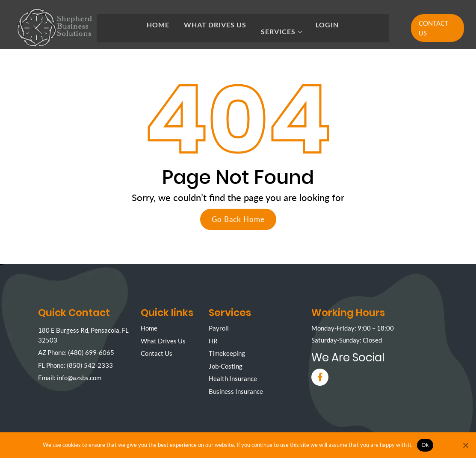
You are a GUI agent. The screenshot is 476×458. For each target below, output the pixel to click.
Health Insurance (233, 378)
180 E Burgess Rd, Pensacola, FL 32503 (83, 335)
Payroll (219, 328)
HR (213, 341)
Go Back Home (238, 219)
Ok (425, 445)
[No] (465, 445)
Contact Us (434, 28)
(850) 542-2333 (90, 365)
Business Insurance (236, 391)
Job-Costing (226, 366)
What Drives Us (215, 25)
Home (158, 25)
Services (278, 31)
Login (327, 25)
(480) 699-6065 (91, 352)
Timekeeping (227, 353)
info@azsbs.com (79, 378)
